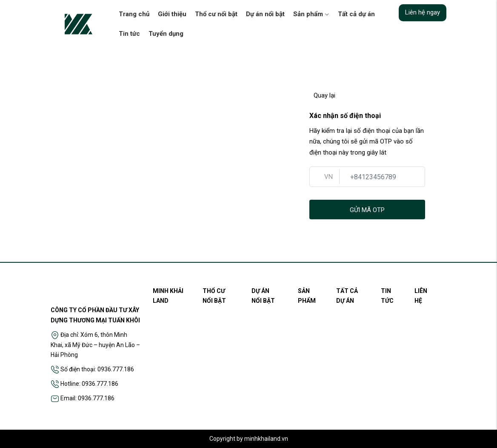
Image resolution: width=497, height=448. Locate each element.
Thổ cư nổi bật (216, 14)
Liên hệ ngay (423, 12)
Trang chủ (134, 14)
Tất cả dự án (356, 14)
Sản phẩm (311, 14)
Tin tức (129, 34)
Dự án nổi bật (265, 14)
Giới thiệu (172, 14)
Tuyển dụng (166, 34)
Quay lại (322, 95)
